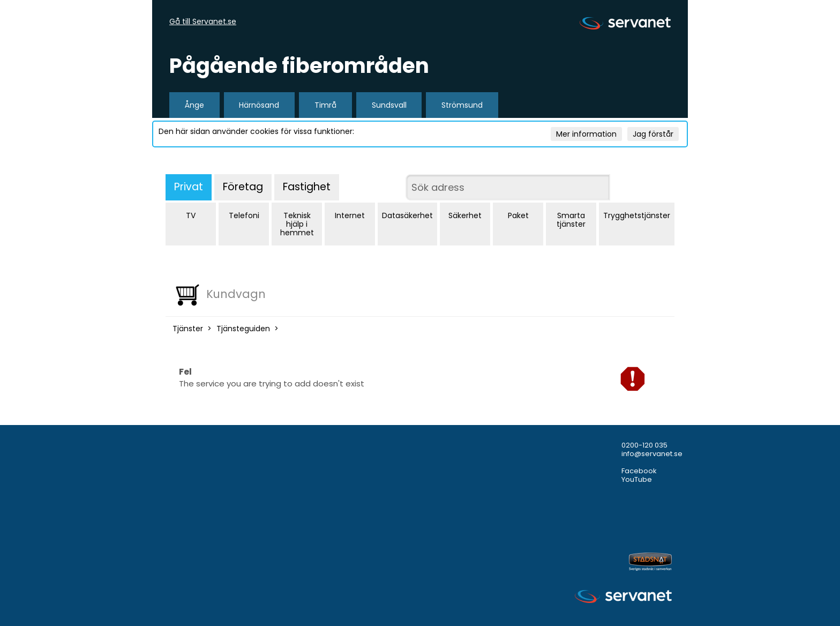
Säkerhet (465, 215)
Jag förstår (653, 134)
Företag (243, 187)
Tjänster (188, 329)
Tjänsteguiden (243, 329)
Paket (518, 215)
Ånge (194, 105)
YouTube (637, 479)
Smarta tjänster (571, 220)
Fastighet (307, 187)
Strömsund (462, 105)
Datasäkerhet (407, 215)
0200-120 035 (644, 445)
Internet (350, 215)
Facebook (639, 471)
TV (191, 215)
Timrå (325, 105)
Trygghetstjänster (637, 215)
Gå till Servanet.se (203, 22)
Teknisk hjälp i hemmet (297, 224)
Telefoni (244, 215)
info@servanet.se (652, 454)
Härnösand (259, 105)
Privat (189, 187)
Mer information (586, 134)
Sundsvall (389, 105)
